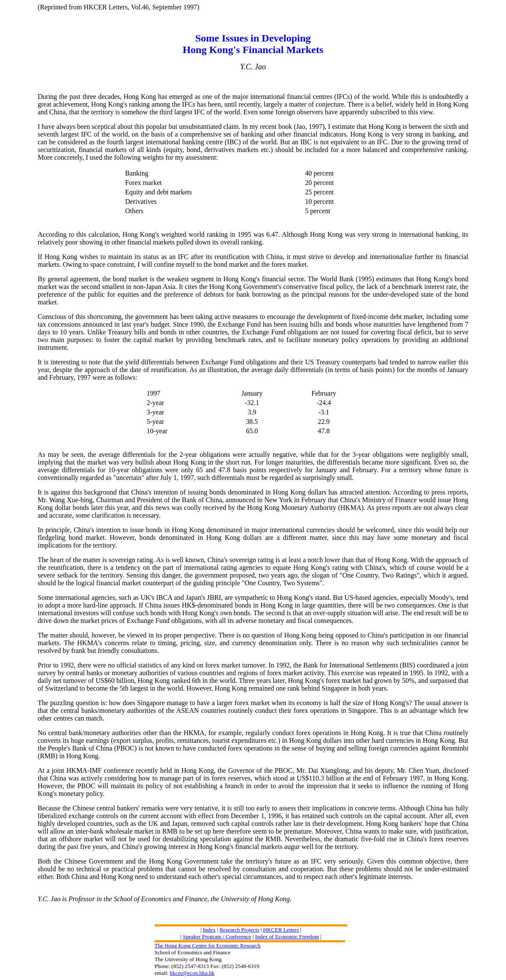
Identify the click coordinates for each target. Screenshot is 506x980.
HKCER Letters (281, 930)
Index (209, 930)
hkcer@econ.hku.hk (192, 973)
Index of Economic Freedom (287, 937)
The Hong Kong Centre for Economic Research (208, 946)
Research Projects (240, 930)
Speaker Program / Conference (217, 937)
